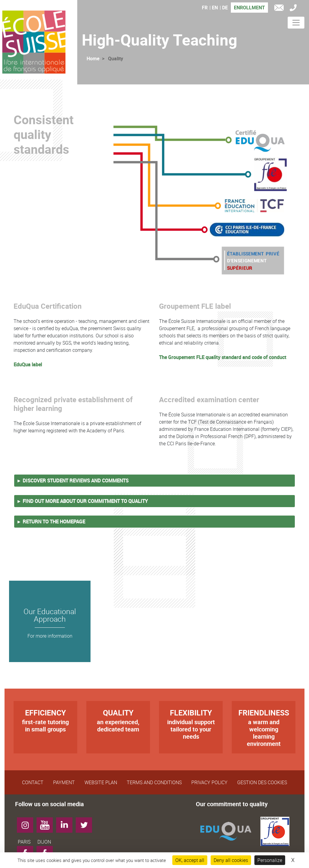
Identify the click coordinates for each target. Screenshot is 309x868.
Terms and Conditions (154, 782)
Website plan (101, 782)
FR (205, 8)
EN (215, 8)
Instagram (27, 823)
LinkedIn (67, 823)
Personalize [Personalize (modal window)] (270, 860)
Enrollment (249, 8)
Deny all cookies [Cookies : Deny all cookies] (231, 860)
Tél (295, 9)
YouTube (47, 823)
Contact (33, 782)
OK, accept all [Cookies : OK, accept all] (190, 860)
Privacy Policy (209, 782)
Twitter (86, 823)
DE (225, 8)
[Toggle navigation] (296, 23)
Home (93, 58)
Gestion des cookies (262, 782)
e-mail (280, 9)
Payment (64, 782)
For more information (50, 636)
